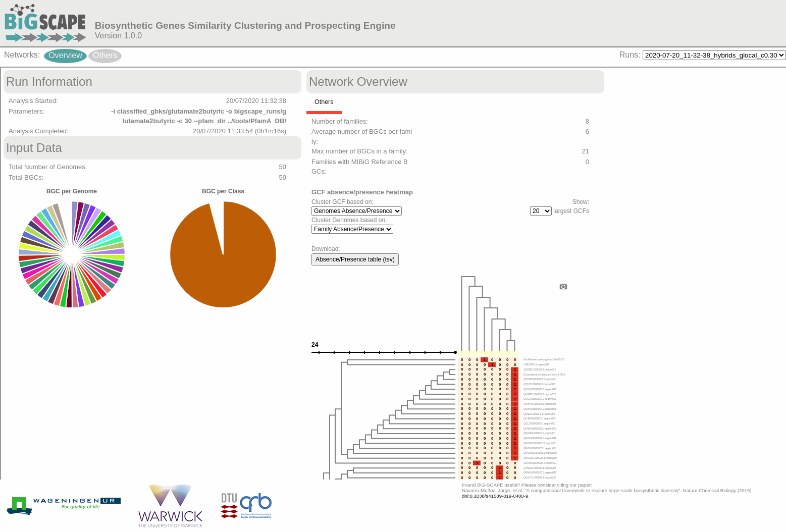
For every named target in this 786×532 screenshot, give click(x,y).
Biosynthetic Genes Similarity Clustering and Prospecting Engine (245, 25)
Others (105, 55)
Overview (65, 55)
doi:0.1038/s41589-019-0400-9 (495, 496)
